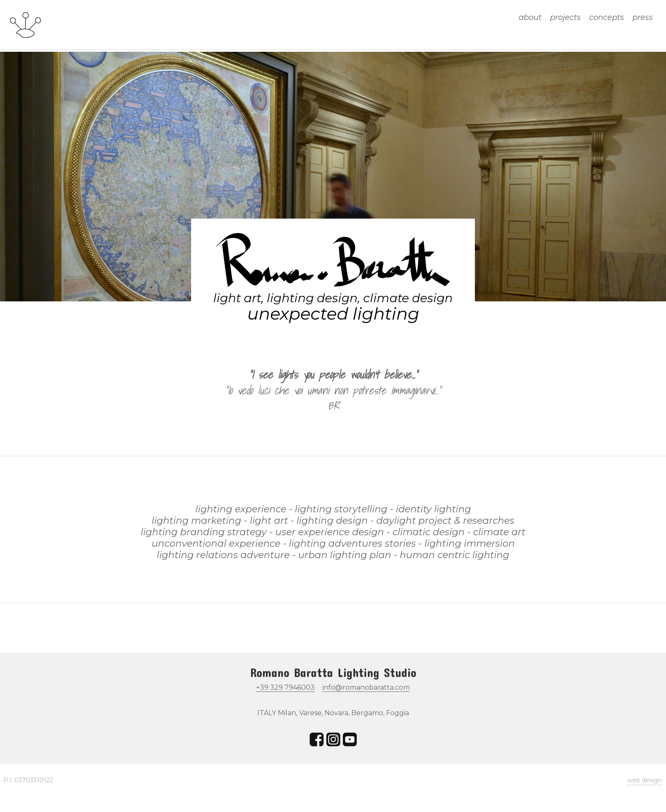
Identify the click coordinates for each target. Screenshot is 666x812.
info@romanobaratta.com (366, 687)
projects (565, 17)
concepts (607, 17)
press (643, 17)
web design (645, 780)
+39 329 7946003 (285, 687)
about (530, 17)
